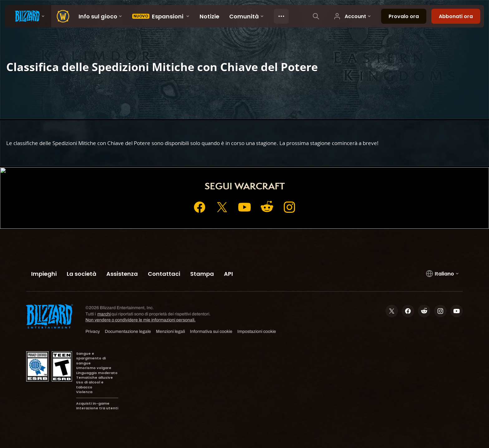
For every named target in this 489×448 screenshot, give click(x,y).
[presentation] (28, 16)
